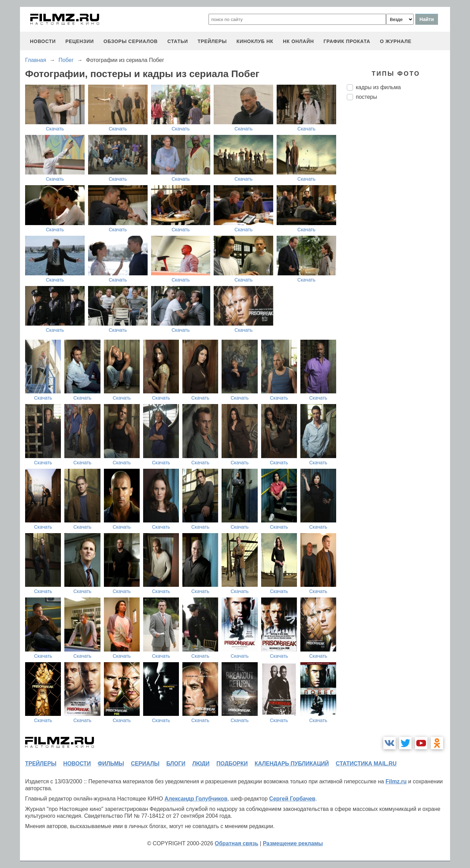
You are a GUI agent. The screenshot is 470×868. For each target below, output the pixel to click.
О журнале (396, 41)
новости (43, 41)
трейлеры (212, 41)
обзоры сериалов (131, 41)
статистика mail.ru (366, 764)
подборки (232, 764)
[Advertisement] (398, 221)
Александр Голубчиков (196, 799)
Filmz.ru (396, 781)
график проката (347, 41)
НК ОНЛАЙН (298, 41)
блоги (176, 764)
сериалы (145, 764)
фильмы (111, 764)
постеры (366, 97)
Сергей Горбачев (292, 799)
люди (201, 764)
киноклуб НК (255, 41)
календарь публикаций (292, 764)
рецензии (80, 41)
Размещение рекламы (293, 843)
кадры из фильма (378, 87)
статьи (178, 41)
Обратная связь (237, 843)
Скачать (55, 129)
